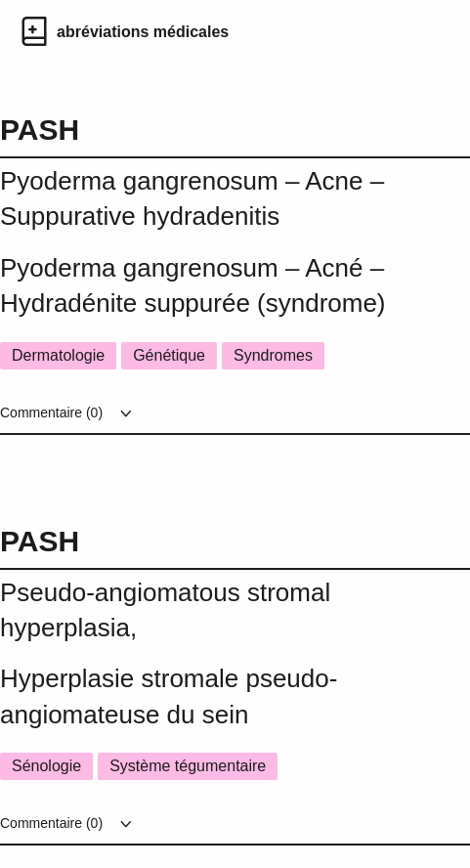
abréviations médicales (143, 32)
